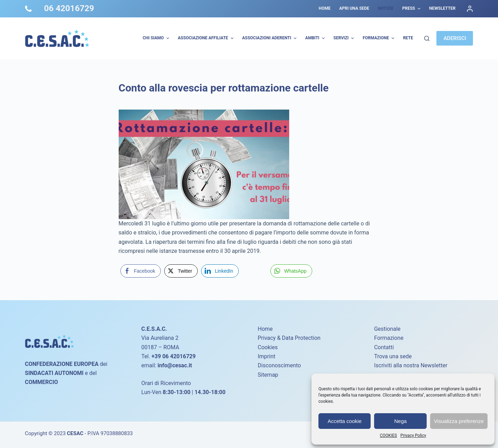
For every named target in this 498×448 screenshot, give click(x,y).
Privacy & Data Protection (289, 338)
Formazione (389, 338)
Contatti (384, 347)
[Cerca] (427, 38)
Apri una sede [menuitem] (354, 8)
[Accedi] (470, 9)
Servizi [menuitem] (345, 38)
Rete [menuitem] (408, 38)
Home (265, 329)
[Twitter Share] (181, 271)
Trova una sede (393, 356)
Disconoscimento (279, 365)
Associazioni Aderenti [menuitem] (270, 38)
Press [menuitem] (412, 9)
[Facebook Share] (141, 271)
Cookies (267, 347)
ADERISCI (455, 38)
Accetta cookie (345, 421)
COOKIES (389, 435)
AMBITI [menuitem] (316, 38)
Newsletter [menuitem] (442, 8)
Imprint (266, 356)
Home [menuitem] (325, 8)
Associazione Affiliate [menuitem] (207, 38)
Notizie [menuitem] (386, 8)
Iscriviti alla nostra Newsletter (411, 365)
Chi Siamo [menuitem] (157, 38)
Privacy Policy (413, 435)
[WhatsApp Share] (291, 271)
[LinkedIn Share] (220, 271)
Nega (401, 421)
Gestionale (387, 329)
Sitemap (268, 375)
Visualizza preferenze (459, 421)
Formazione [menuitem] (379, 38)
